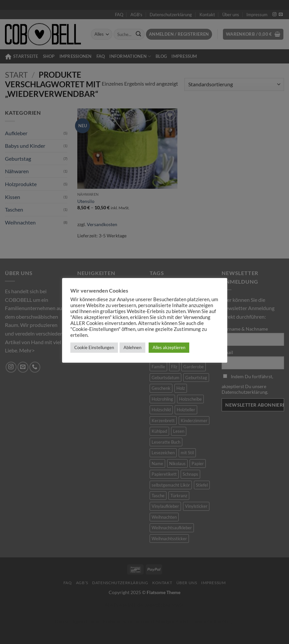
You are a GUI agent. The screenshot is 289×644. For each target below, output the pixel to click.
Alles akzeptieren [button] (169, 347)
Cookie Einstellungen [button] (94, 347)
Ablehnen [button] (132, 347)
